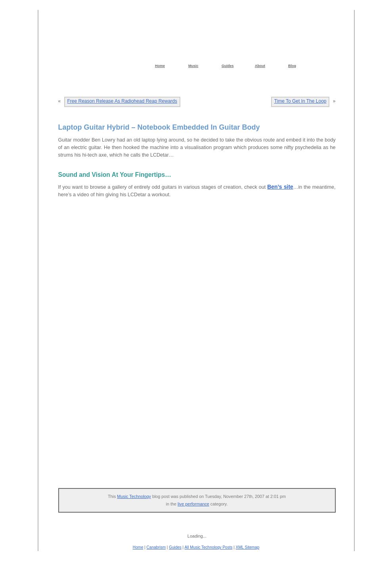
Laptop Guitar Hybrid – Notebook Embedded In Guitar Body (159, 127)
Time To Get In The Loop (300, 101)
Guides (175, 547)
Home (138, 547)
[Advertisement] (201, 421)
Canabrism (156, 547)
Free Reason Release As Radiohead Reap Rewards (122, 101)
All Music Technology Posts (208, 547)
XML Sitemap (248, 547)
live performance (193, 504)
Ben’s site (280, 187)
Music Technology (134, 496)
